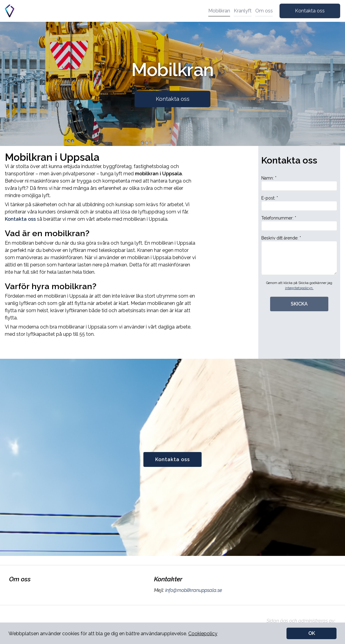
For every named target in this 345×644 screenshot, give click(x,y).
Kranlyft (243, 11)
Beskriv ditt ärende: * (299, 255)
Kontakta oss (310, 11)
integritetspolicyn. (299, 288)
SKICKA (299, 304)
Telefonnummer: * (299, 223)
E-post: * (299, 203)
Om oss (264, 11)
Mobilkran (219, 11)
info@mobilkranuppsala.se (193, 590)
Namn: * (299, 183)
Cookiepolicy (203, 634)
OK (312, 633)
